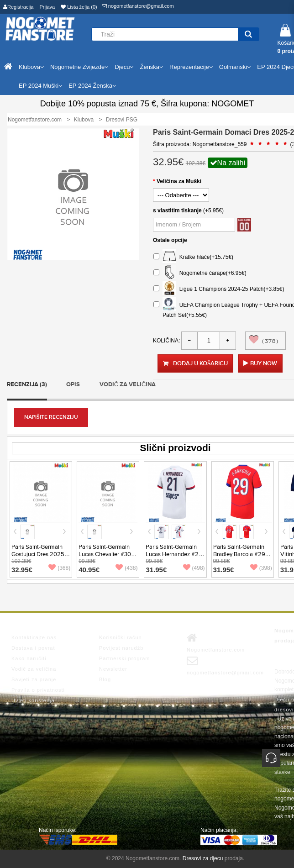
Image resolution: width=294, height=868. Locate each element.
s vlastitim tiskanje (177, 210)
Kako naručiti (29, 658)
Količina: (166, 341)
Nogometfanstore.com (216, 642)
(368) (59, 568)
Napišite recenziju (51, 417)
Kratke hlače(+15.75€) (193, 257)
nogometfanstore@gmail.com (138, 6)
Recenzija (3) (27, 384)
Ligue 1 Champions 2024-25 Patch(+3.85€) (219, 289)
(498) (194, 568)
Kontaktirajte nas (34, 637)
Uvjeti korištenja (33, 700)
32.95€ (22, 570)
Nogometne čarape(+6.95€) (200, 273)
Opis (73, 384)
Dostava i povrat (33, 648)
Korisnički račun (121, 637)
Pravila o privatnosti (38, 690)
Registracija (18, 7)
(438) (126, 568)
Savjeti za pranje (34, 679)
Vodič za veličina (128, 384)
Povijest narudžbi (122, 648)
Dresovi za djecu (203, 858)
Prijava (47, 7)
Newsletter (113, 669)
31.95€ (156, 570)
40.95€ (89, 570)
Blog (105, 679)
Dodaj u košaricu (195, 363)
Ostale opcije (170, 240)
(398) (261, 568)
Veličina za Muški (179, 181)
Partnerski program (125, 658)
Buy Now (264, 363)
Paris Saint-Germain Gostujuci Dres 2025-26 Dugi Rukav (39, 554)
